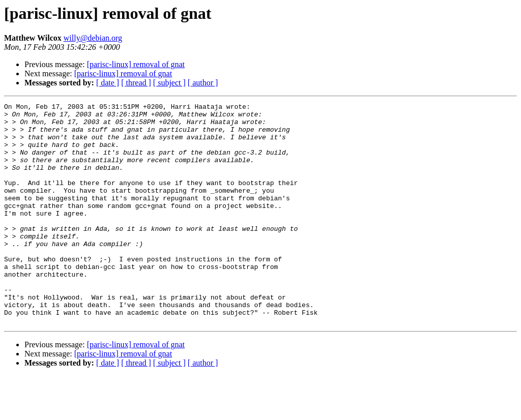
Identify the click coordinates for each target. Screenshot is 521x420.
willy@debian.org (93, 38)
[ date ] (108, 83)
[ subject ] (169, 83)
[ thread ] (136, 83)
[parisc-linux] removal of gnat (136, 64)
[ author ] (203, 83)
